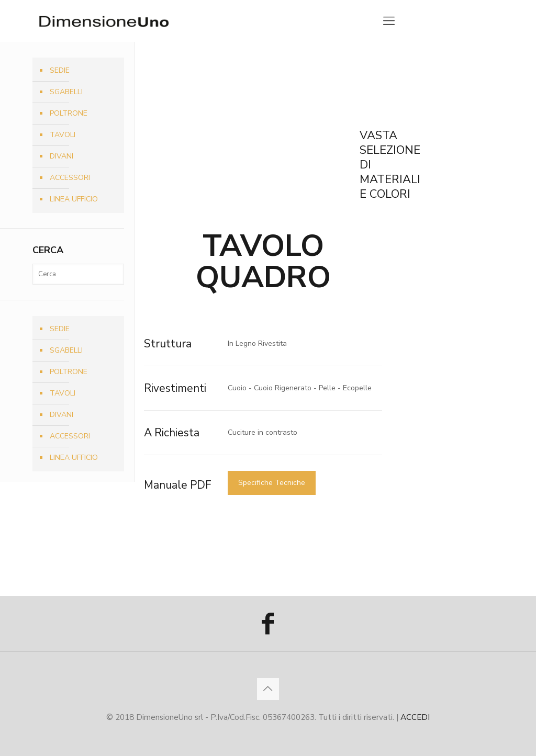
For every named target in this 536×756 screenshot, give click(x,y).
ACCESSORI (70, 178)
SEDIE (60, 70)
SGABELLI (66, 92)
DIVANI (62, 156)
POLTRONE (69, 113)
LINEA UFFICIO (74, 199)
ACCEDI (415, 717)
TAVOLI (63, 135)
